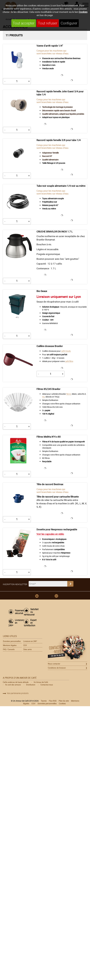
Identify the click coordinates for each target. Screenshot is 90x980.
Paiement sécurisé (18, 612)
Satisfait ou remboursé (30, 612)
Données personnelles (12, 641)
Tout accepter (24, 23)
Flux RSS (53, 701)
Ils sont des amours (13, 685)
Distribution (31, 685)
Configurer (69, 23)
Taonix (44, 701)
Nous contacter (54, 664)
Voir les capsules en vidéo (50, 534)
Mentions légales (10, 645)
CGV (25, 645)
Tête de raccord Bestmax (50, 484)
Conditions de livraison (57, 668)
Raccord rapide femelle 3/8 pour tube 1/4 (59, 140)
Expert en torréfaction (30, 623)
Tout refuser (48, 23)
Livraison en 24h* (15, 623)
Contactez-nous (47, 685)
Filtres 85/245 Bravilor (48, 389)
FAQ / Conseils (9, 649)
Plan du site (64, 701)
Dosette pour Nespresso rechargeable (57, 529)
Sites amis (28, 649)
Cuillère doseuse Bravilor (50, 346)
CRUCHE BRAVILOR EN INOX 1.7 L (55, 232)
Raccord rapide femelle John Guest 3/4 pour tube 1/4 (60, 93)
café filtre (69, 361)
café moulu (66, 351)
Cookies (83, 12)
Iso (43, 397)
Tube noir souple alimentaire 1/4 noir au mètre (61, 186)
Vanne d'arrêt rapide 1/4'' (50, 46)
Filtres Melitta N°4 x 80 (49, 437)
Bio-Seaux (42, 291)
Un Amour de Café (41, 682)
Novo (69, 394)
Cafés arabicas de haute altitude (16, 682)
